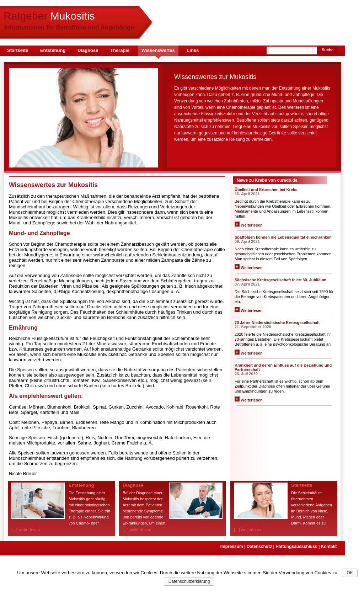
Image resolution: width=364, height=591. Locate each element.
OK (350, 573)
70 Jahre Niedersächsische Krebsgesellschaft (277, 323)
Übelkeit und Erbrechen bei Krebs (266, 190)
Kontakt (330, 547)
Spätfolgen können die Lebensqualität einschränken (283, 237)
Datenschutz (261, 547)
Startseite (18, 50)
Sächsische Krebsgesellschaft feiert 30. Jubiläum (280, 280)
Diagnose (88, 50)
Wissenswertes (158, 50)
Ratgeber (49, 16)
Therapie (120, 50)
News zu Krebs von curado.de (267, 180)
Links (193, 50)
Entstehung (53, 50)
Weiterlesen (249, 225)
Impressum (234, 547)
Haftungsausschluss (298, 547)
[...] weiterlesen (26, 530)
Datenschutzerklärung (189, 581)
